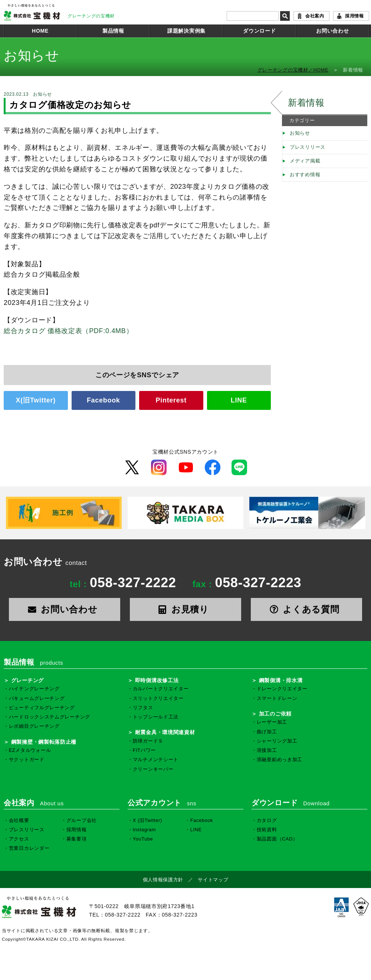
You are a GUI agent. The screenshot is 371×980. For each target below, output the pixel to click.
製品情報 (113, 31)
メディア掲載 (305, 161)
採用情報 (354, 16)
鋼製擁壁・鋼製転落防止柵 (44, 742)
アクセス (19, 839)
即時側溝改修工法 (157, 680)
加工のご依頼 (275, 714)
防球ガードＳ (148, 741)
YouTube (143, 839)
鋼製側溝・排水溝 (281, 680)
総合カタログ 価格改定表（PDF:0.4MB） (68, 331)
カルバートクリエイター (161, 689)
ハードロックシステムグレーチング (50, 717)
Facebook (104, 400)
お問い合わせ (332, 31)
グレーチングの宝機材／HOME (293, 70)
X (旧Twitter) (147, 820)
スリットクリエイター (158, 698)
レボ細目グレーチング (34, 726)
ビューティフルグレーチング (42, 708)
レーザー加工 (272, 722)
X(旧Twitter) (36, 400)
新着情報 (306, 103)
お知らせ (300, 133)
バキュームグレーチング (37, 698)
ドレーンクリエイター (282, 689)
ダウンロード (259, 31)
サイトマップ (213, 880)
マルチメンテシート (156, 760)
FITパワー (144, 750)
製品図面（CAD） (277, 839)
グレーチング (27, 680)
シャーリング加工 (277, 741)
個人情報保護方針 (163, 880)
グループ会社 (82, 820)
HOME (40, 31)
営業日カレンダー (29, 848)
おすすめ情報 (305, 175)
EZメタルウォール (30, 750)
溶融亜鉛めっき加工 (280, 760)
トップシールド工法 (156, 717)
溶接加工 (267, 750)
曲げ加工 (267, 732)
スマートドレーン (277, 698)
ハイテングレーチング (34, 689)
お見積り (185, 609)
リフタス (143, 708)
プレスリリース (308, 147)
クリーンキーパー (153, 769)
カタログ (267, 820)
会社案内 (315, 16)
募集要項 (77, 839)
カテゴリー (302, 121)
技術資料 (267, 830)
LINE (239, 400)
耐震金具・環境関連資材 (165, 732)
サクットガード (27, 760)
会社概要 (19, 820)
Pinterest (171, 400)
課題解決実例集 (186, 31)
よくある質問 (307, 609)
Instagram (145, 830)
